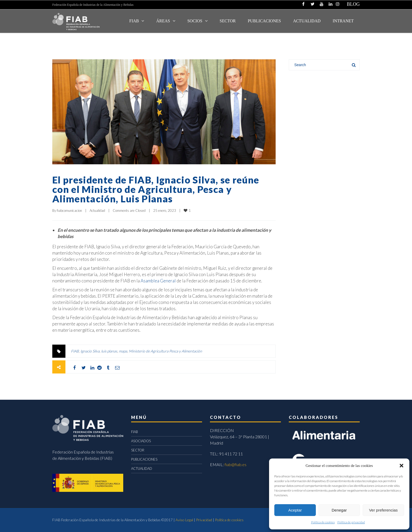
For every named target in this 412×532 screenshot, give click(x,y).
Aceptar (295, 510)
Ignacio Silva (90, 351)
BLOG (353, 4)
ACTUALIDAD (307, 21)
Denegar (339, 510)
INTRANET (343, 21)
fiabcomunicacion (69, 210)
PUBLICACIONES (144, 459)
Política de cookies (323, 522)
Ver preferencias (383, 510)
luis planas (109, 351)
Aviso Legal (184, 520)
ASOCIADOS (141, 441)
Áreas (163, 21)
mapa (123, 351)
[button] (401, 466)
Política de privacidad (351, 522)
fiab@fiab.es (236, 464)
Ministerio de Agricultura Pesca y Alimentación (165, 351)
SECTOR (228, 21)
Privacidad (204, 520)
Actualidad (97, 210)
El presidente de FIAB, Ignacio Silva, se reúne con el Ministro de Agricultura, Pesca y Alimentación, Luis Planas (156, 189)
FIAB (134, 21)
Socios (195, 21)
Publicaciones (264, 21)
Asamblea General (158, 281)
